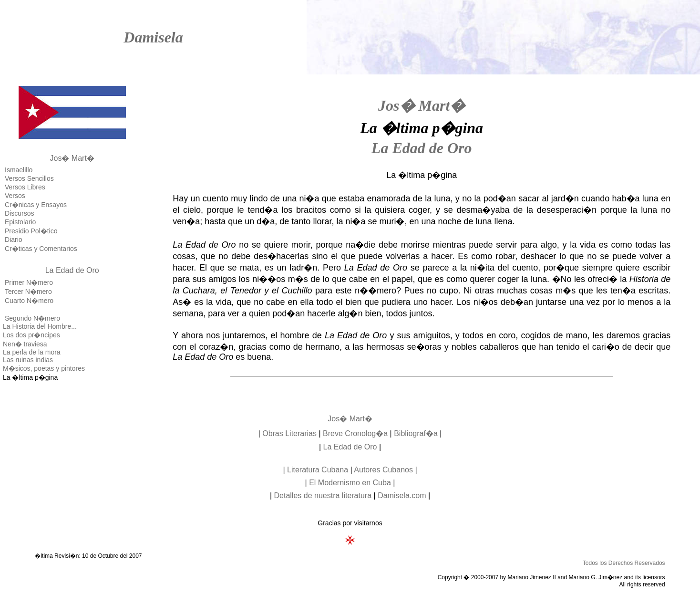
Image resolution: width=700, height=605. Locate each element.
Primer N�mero (29, 282)
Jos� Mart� (72, 158)
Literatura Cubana (318, 470)
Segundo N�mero (32, 318)
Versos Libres (25, 187)
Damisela (153, 37)
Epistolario (20, 222)
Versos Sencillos (29, 178)
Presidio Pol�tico (31, 231)
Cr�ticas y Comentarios (41, 249)
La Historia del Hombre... (40, 326)
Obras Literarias (289, 433)
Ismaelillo (19, 170)
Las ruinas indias (28, 360)
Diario (14, 240)
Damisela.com (402, 495)
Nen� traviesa (25, 344)
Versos (15, 196)
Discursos (19, 213)
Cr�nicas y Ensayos (36, 205)
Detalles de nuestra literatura (323, 495)
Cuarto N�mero (29, 301)
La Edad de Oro (72, 270)
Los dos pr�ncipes (31, 335)
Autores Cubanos (383, 470)
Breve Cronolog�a (355, 433)
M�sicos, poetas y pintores (44, 368)
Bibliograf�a (416, 433)
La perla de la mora (32, 352)
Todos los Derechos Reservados (624, 563)
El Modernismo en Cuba (350, 483)
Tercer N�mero (28, 292)
